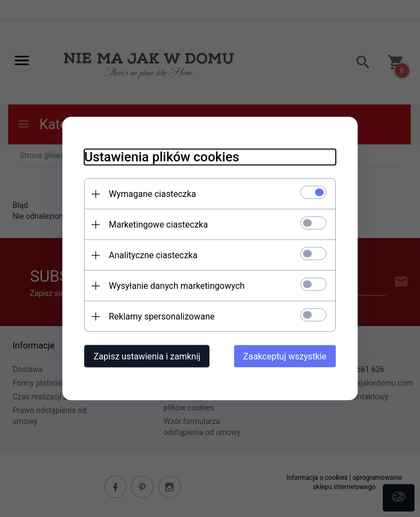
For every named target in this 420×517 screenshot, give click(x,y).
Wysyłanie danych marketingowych (177, 286)
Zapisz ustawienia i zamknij (147, 356)
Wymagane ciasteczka (153, 194)
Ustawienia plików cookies (162, 157)
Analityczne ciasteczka (153, 255)
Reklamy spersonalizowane (162, 316)
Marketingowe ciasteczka (158, 225)
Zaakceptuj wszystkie (285, 356)
